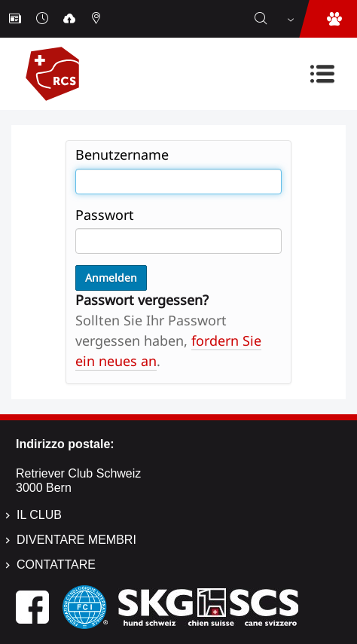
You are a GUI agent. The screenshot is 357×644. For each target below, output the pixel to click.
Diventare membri (76, 540)
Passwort (105, 215)
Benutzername (122, 154)
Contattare (56, 565)
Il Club (39, 515)
